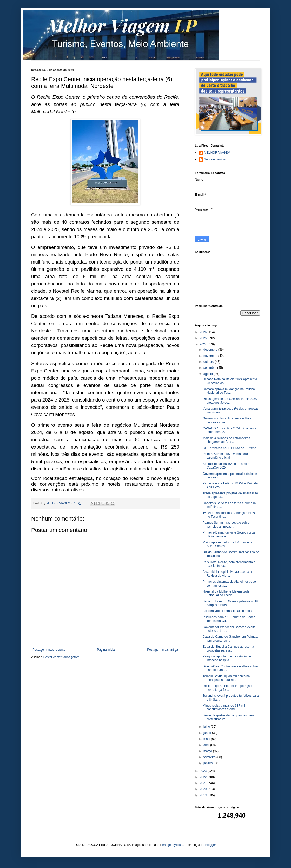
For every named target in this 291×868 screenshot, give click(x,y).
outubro (209, 362)
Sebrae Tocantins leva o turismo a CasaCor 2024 (226, 466)
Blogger (211, 845)
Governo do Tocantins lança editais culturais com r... (227, 420)
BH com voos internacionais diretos (227, 611)
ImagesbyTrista (173, 845)
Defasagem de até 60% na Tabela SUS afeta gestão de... (230, 401)
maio (207, 739)
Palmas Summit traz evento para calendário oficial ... (225, 456)
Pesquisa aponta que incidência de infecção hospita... (227, 658)
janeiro (209, 763)
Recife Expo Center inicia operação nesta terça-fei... (227, 688)
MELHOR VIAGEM (217, 153)
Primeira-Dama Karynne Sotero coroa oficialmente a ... (229, 534)
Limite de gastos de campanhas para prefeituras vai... (228, 717)
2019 (204, 795)
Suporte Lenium (215, 159)
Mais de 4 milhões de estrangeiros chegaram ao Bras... (226, 440)
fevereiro (210, 757)
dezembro (211, 350)
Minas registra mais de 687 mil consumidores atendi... (224, 707)
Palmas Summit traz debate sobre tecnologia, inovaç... (226, 524)
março (208, 751)
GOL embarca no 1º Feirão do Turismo (229, 448)
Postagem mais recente (49, 650)
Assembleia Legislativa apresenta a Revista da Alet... (227, 574)
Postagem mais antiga (163, 650)
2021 (204, 783)
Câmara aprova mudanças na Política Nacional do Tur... (229, 391)
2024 (204, 344)
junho (208, 733)
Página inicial (106, 650)
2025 (204, 338)
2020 (204, 789)
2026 (204, 332)
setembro (210, 368)
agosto (209, 374)
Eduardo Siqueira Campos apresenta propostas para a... (228, 648)
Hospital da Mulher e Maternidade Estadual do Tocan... (226, 593)
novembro (211, 356)
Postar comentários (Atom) (62, 657)
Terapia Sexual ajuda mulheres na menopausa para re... (226, 678)
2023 (204, 771)
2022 (204, 777)
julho (207, 727)
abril (207, 745)
